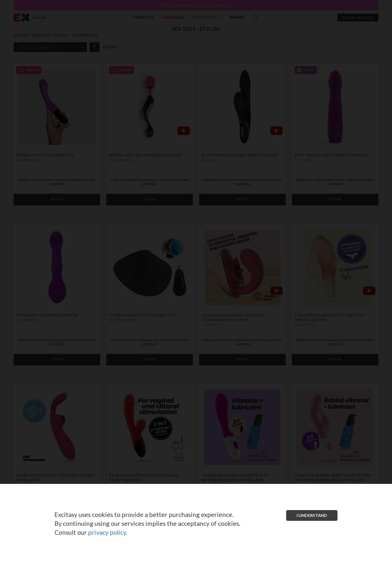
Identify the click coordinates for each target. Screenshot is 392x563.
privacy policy (107, 532)
